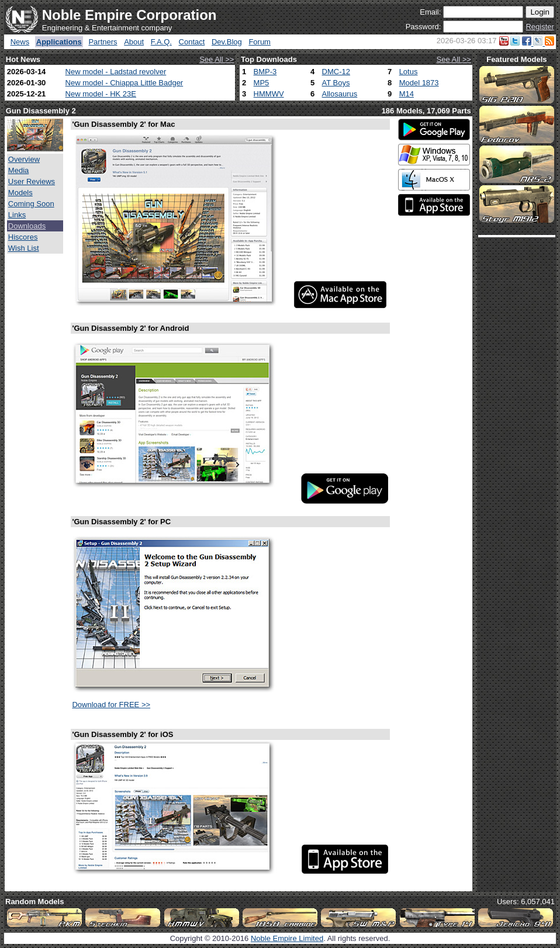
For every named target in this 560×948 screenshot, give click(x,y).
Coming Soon (31, 204)
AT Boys (336, 83)
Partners (103, 42)
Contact (192, 42)
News (20, 42)
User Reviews (32, 181)
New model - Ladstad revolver (116, 72)
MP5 (262, 83)
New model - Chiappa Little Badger (125, 83)
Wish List (24, 248)
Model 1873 (419, 83)
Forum (260, 42)
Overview (24, 159)
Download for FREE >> (111, 705)
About (134, 42)
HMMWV (269, 94)
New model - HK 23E (101, 94)
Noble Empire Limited (287, 938)
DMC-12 (336, 72)
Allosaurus (340, 94)
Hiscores (23, 237)
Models (20, 193)
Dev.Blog (227, 42)
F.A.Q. (161, 42)
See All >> (217, 59)
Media (18, 170)
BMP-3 (265, 72)
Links (17, 215)
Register (540, 27)
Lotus (409, 72)
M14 (407, 94)
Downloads (27, 226)
